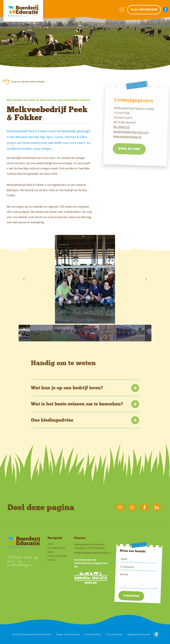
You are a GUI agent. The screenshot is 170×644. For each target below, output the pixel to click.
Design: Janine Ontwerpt (68, 634)
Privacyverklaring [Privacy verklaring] (114, 634)
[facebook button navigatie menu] (166, 10)
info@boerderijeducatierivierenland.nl (92, 553)
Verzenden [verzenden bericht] (131, 596)
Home (50, 544)
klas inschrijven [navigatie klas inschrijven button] (144, 10)
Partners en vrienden (57, 556)
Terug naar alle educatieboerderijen (28, 82)
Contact (51, 560)
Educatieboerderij (56, 548)
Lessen (51, 552)
